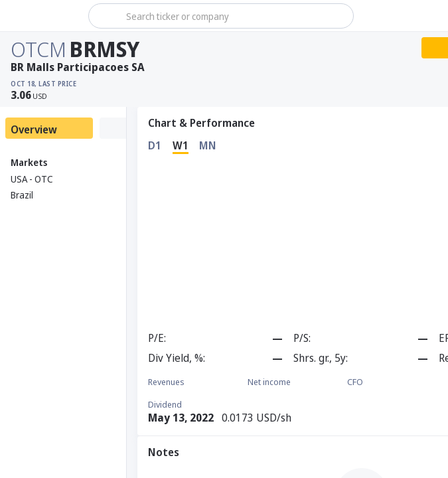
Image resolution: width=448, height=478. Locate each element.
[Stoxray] (43, 16)
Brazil (22, 195)
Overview (34, 129)
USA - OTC (32, 179)
